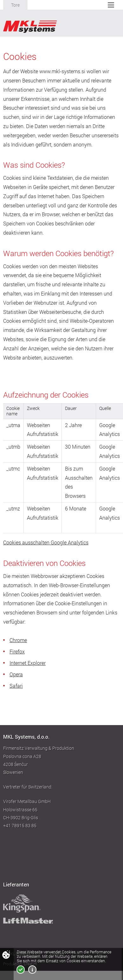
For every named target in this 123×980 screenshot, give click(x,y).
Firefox (17, 652)
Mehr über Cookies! (32, 970)
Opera (16, 674)
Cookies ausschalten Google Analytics (46, 542)
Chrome (18, 640)
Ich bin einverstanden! (21, 970)
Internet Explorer (28, 663)
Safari (16, 686)
